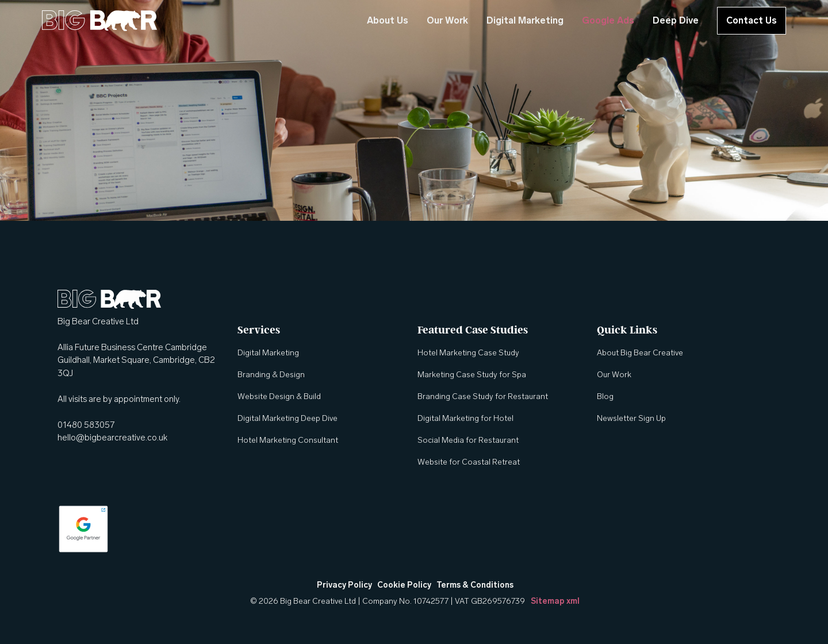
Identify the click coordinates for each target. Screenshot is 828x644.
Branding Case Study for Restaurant (483, 396)
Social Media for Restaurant (468, 440)
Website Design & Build (279, 396)
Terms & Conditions (475, 585)
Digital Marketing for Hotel (465, 418)
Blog (605, 396)
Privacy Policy (344, 585)
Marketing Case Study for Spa (472, 375)
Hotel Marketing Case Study (468, 353)
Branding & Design (271, 375)
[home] (99, 21)
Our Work (447, 20)
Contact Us (752, 20)
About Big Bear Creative (640, 353)
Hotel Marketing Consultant (288, 440)
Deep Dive (676, 20)
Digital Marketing (525, 20)
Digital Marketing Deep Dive (287, 418)
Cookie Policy (404, 585)
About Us (388, 20)
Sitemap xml (555, 601)
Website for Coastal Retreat (469, 462)
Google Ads (608, 20)
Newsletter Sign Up (631, 418)
